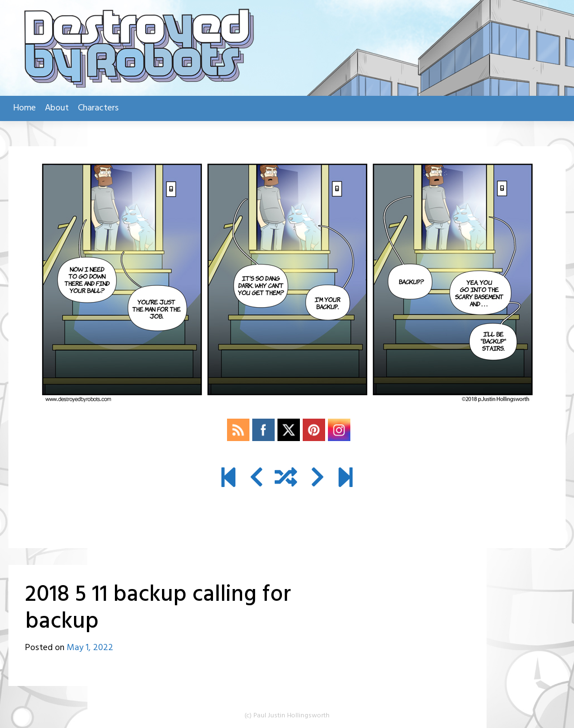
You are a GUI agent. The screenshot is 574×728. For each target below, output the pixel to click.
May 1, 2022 (90, 648)
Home (25, 108)
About (57, 108)
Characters (98, 108)
